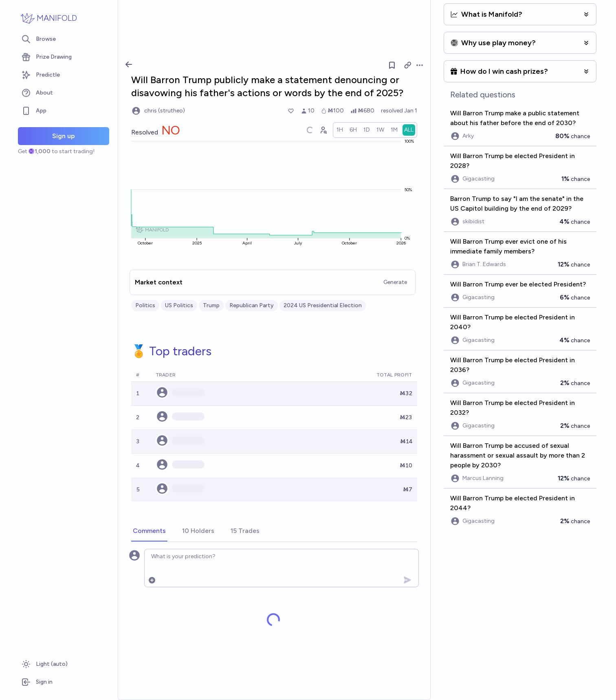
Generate (395, 282)
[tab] (149, 531)
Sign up (64, 136)
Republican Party (252, 305)
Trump (211, 305)
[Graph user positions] (323, 130)
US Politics (179, 305)
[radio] (340, 130)
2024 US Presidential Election (323, 305)
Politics (145, 305)
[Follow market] (392, 65)
